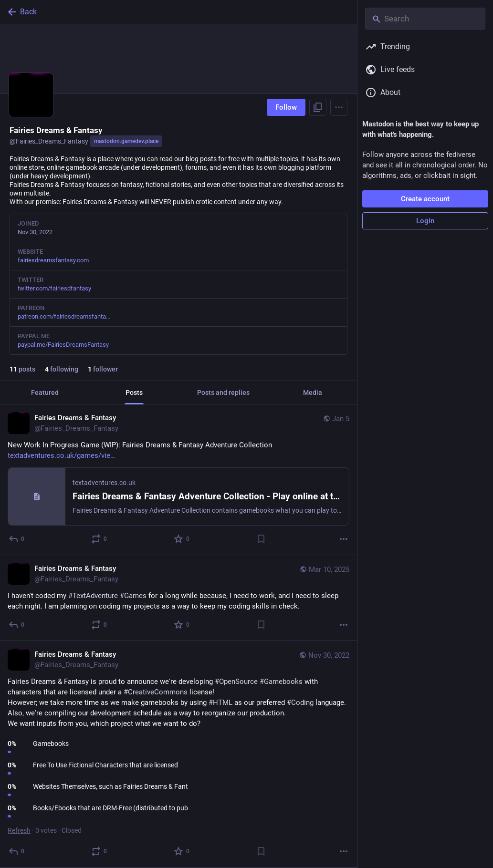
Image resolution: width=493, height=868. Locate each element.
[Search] (425, 19)
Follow (286, 107)
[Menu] (339, 107)
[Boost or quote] (100, 539)
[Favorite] (182, 539)
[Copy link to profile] (318, 107)
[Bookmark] (261, 539)
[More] (344, 539)
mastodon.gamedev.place (126, 141)
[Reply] (17, 539)
